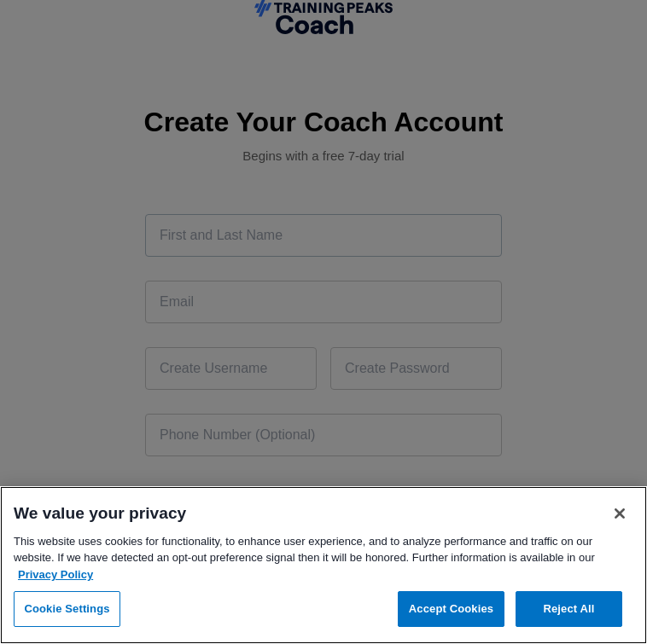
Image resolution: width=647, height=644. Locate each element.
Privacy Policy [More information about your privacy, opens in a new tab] (55, 574)
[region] (323, 565)
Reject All (568, 609)
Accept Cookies (451, 609)
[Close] (620, 513)
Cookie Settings (67, 609)
